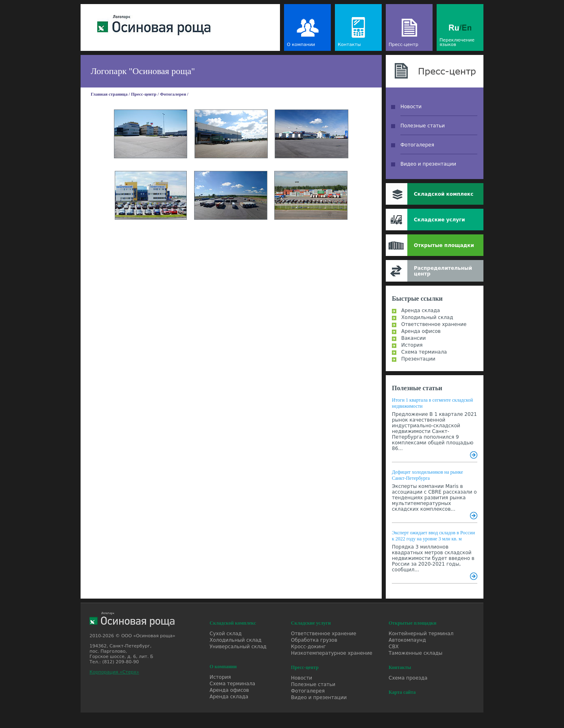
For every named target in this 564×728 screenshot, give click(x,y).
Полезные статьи (423, 126)
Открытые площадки (444, 245)
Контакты (349, 45)
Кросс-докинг (308, 647)
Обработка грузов (314, 640)
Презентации (418, 359)
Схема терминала (424, 352)
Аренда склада (421, 310)
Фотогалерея (173, 94)
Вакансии (413, 338)
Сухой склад (226, 634)
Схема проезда (408, 678)
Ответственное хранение (434, 324)
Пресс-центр (403, 45)
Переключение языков (457, 42)
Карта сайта (402, 692)
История (412, 345)
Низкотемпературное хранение (332, 653)
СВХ (394, 647)
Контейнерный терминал (421, 634)
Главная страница (109, 94)
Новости (411, 107)
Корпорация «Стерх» (114, 672)
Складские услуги (439, 220)
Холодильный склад (427, 317)
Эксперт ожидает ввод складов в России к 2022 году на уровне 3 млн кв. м (433, 536)
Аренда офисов (421, 331)
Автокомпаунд (407, 640)
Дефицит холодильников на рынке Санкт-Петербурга (427, 475)
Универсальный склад (238, 647)
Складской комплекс (444, 194)
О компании (301, 45)
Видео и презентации (428, 164)
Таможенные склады (415, 653)
